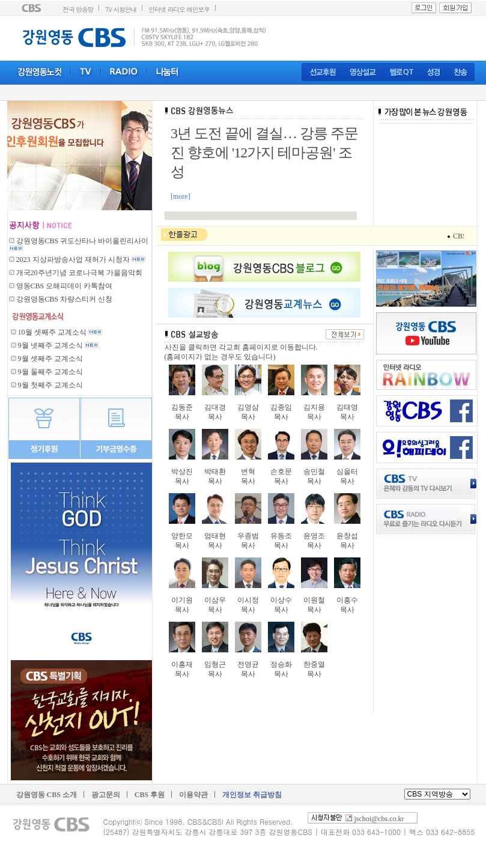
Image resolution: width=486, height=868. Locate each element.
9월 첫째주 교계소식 (50, 385)
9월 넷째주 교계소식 (50, 345)
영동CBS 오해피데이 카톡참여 (65, 286)
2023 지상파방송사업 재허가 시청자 (74, 259)
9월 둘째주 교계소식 (50, 372)
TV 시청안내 (121, 9)
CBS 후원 (150, 795)
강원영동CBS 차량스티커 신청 (65, 299)
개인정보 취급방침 (252, 795)
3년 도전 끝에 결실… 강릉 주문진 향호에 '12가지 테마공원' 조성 (264, 153)
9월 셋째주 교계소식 (50, 359)
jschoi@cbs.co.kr (379, 819)
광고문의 (106, 795)
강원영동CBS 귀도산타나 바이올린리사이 (83, 241)
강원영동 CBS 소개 (47, 795)
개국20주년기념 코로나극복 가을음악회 (79, 273)
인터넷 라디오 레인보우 (179, 9)
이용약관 (193, 795)
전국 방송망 (78, 9)
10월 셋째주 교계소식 (52, 332)
